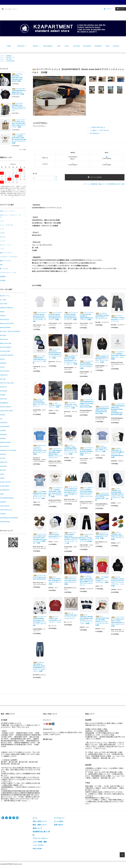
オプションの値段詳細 (90, 184)
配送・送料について (40, 825)
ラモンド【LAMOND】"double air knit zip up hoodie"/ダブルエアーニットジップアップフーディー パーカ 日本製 (118, 581)
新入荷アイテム (11, 58)
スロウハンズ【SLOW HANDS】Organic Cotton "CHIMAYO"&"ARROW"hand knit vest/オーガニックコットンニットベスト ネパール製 (71, 538)
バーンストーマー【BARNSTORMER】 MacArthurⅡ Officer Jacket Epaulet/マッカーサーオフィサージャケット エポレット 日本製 (71, 360)
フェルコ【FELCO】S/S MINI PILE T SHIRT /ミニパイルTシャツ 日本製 (102, 449)
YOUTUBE (76, 46)
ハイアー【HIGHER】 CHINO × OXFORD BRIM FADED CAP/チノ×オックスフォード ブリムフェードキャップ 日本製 (71, 450)
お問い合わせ (58, 825)
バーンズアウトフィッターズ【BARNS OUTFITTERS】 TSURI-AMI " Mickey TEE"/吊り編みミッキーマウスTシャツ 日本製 (19, 139)
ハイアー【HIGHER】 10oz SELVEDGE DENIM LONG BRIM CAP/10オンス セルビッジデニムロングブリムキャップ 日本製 (118, 494)
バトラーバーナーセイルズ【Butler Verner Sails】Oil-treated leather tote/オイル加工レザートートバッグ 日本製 (19, 123)
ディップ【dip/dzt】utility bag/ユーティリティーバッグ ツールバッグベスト (71, 616)
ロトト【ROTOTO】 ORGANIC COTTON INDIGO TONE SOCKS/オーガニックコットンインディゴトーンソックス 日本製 (86, 619)
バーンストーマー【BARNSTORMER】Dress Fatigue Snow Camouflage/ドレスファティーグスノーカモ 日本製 (40, 621)
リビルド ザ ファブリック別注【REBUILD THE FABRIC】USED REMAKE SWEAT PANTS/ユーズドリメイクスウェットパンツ (55, 453)
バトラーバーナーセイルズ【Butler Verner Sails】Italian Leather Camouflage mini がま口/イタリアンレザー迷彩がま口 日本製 (40, 539)
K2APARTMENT (11, 61)
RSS (34, 849)
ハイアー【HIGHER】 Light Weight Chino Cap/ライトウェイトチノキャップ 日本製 (117, 536)
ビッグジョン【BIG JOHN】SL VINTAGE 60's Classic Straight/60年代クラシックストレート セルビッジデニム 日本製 (39, 667)
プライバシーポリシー (41, 838)
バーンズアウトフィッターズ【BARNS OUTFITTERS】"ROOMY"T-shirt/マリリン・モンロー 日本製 (118, 355)
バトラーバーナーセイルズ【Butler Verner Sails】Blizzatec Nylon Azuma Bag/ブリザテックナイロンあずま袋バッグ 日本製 (71, 491)
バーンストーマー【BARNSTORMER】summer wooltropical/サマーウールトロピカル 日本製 (87, 365)
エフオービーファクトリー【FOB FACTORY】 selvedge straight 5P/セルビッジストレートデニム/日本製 (87, 538)
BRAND (37, 46)
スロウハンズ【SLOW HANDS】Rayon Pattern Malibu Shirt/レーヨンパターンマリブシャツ (40, 403)
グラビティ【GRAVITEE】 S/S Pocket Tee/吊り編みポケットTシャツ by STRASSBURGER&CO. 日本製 (118, 453)
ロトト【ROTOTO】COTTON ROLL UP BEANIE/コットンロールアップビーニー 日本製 (55, 580)
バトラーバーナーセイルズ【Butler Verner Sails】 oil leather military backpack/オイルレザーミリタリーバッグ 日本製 (118, 622)
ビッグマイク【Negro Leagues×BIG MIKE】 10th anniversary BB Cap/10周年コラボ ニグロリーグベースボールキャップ (87, 581)
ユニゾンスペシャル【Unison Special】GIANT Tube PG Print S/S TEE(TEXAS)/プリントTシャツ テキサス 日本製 (40, 317)
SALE (59, 46)
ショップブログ (38, 845)
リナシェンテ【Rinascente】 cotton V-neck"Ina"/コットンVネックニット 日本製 (71, 405)
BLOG (67, 46)
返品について (103, 184)
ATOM (39, 849)
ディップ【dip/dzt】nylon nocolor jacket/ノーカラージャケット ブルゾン (55, 619)
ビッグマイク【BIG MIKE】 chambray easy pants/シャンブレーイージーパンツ (118, 318)
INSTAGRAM (87, 46)
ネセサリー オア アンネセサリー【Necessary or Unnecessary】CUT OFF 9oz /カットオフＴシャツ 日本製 (40, 450)
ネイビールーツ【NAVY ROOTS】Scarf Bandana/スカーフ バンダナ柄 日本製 (102, 536)
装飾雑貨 (9, 56)
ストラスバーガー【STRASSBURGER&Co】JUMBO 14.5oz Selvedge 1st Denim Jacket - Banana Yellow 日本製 (87, 403)
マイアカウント (59, 818)
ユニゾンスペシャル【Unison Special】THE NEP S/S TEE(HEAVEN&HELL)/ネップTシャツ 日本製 (87, 316)
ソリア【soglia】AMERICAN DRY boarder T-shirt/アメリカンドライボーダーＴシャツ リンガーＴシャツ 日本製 (40, 495)
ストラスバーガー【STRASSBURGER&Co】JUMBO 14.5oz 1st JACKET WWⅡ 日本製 (19, 91)
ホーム (2, 56)
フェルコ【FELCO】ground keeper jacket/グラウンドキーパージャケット (55, 535)
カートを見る (58, 821)
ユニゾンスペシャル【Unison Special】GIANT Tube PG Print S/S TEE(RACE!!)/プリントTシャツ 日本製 (55, 316)
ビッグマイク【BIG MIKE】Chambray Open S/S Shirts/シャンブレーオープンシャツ (102, 316)
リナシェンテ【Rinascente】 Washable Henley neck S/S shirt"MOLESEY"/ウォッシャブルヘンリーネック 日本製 (55, 353)
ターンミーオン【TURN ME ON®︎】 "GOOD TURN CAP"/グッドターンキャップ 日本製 (40, 359)
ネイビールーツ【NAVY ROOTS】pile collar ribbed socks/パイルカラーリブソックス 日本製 (71, 581)
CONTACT (116, 46)
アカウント (109, 9)
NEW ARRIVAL (48, 46)
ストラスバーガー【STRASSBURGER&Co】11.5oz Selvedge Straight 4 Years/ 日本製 (102, 497)
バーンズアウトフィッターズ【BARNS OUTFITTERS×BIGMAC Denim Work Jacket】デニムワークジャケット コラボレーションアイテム (87, 493)
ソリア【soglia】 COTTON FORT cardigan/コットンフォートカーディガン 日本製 (102, 580)
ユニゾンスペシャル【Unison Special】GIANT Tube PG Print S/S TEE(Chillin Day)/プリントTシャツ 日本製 (71, 316)
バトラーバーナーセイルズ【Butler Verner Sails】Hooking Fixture (40, 577)
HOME (9, 46)
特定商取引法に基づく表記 (116, 184)
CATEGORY (22, 46)
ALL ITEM (9, 59)
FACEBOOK (98, 46)
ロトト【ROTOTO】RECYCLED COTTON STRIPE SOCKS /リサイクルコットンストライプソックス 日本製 (102, 621)
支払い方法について (40, 821)
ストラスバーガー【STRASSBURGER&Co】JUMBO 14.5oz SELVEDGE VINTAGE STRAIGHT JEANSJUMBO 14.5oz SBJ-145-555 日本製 (118, 409)
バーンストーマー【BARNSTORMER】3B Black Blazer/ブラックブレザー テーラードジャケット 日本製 (102, 359)
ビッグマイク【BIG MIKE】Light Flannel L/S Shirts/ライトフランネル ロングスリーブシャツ (19, 107)
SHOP (108, 46)
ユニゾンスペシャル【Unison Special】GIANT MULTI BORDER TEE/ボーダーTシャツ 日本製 (87, 451)
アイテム (120, 9)
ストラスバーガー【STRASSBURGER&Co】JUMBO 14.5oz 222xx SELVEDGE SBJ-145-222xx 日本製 (102, 410)
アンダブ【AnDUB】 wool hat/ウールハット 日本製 (55, 405)
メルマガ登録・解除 (40, 842)
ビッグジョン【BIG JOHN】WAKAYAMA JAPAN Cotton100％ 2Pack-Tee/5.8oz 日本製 (17, 78)
